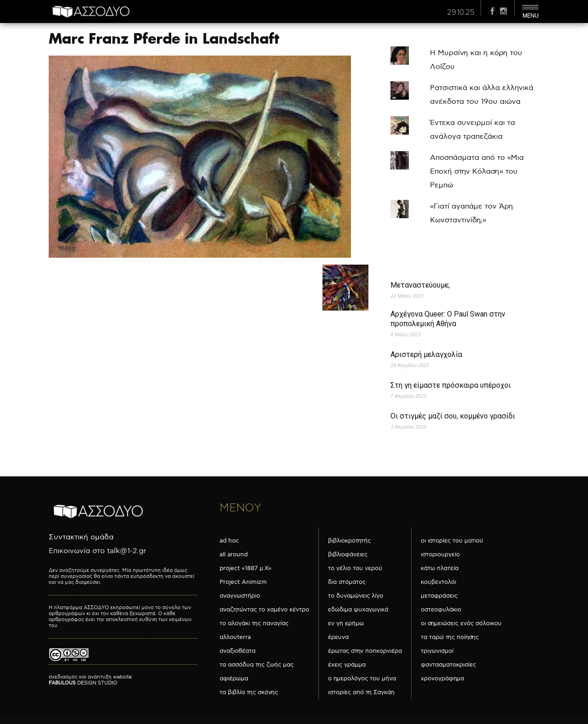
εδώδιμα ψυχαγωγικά (358, 610)
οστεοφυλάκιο (441, 610)
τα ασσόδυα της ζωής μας (257, 665)
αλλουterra (235, 637)
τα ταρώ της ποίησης (450, 637)
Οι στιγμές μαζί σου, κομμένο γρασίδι (453, 416)
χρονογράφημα (442, 679)
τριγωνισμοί (437, 651)
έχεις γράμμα (347, 665)
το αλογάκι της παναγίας (254, 623)
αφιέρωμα (234, 679)
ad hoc (229, 541)
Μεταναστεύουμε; (420, 285)
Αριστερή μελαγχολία (426, 354)
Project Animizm (243, 582)
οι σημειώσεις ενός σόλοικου (461, 623)
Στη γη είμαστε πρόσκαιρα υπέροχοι (451, 385)
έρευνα (338, 637)
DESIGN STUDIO (83, 683)
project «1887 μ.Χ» (246, 568)
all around (234, 554)
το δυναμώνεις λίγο (356, 596)
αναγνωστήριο (240, 596)
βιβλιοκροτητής (349, 541)
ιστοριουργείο (440, 554)
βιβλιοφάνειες (348, 554)
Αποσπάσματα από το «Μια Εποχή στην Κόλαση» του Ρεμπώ (477, 172)
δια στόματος (347, 582)
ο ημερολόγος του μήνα (362, 679)
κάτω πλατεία (440, 568)
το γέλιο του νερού (355, 568)
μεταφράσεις (439, 596)
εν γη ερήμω (346, 623)
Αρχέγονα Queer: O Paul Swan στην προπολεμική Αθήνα (448, 319)
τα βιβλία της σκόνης (249, 692)
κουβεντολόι (438, 582)
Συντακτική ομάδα (81, 537)
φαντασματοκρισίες (448, 665)
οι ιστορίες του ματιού (452, 541)
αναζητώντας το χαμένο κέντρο (264, 610)
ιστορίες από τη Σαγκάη (361, 692)
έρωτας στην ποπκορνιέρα (365, 651)
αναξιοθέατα (237, 651)
